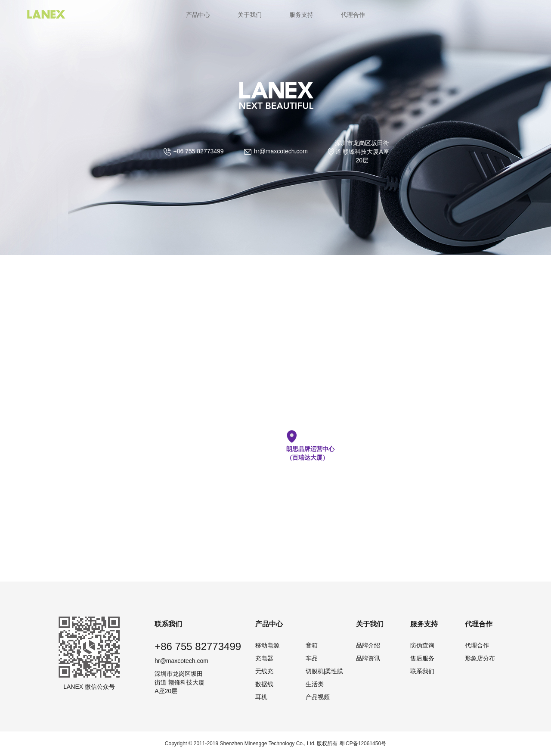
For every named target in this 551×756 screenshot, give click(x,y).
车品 (312, 658)
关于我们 (250, 15)
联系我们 (422, 671)
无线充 (264, 671)
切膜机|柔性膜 (325, 671)
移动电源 (267, 645)
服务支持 (301, 15)
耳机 (261, 697)
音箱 (312, 645)
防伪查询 (422, 645)
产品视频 (318, 697)
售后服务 (422, 658)
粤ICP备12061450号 (363, 744)
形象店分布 (480, 658)
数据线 (264, 684)
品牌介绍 (368, 645)
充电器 (264, 658)
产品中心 (198, 15)
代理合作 (353, 15)
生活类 (315, 684)
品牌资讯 (368, 658)
